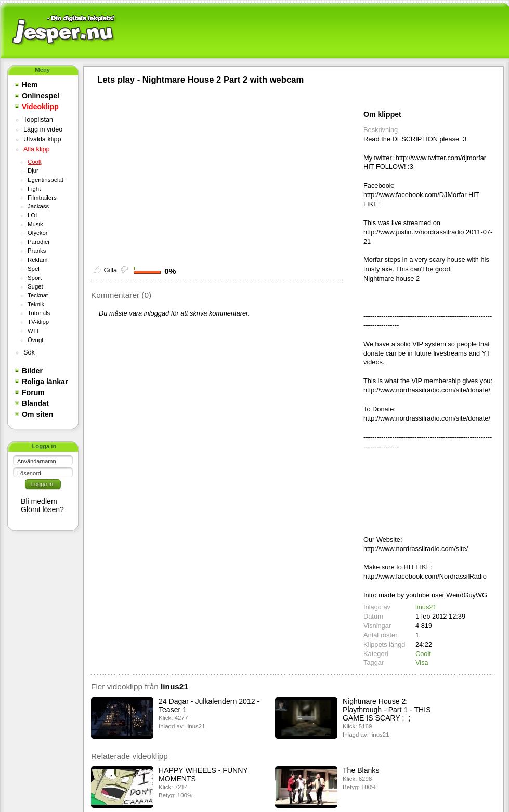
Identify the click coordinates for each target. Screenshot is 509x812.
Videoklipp (40, 107)
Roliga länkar (45, 382)
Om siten (37, 414)
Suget (35, 286)
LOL (33, 215)
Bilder (32, 371)
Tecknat (38, 295)
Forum (33, 392)
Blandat (35, 403)
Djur (33, 171)
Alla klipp (37, 149)
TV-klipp (38, 322)
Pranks (37, 251)
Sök (29, 352)
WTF (34, 331)
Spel (34, 269)
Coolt (35, 162)
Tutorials (39, 313)
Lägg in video (43, 129)
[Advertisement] (312, 31)
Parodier (39, 242)
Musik (35, 224)
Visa (422, 663)
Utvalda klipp (42, 139)
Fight (34, 189)
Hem (30, 85)
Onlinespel (41, 96)
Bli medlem (39, 501)
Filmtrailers (42, 198)
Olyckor (38, 233)
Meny (42, 70)
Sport (35, 278)
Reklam (38, 260)
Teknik (36, 304)
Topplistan (38, 120)
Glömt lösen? (42, 509)
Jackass (38, 206)
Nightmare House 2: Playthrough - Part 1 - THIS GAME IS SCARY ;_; (387, 710)
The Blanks (361, 770)
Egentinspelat (45, 180)
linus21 (426, 607)
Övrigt (35, 340)
